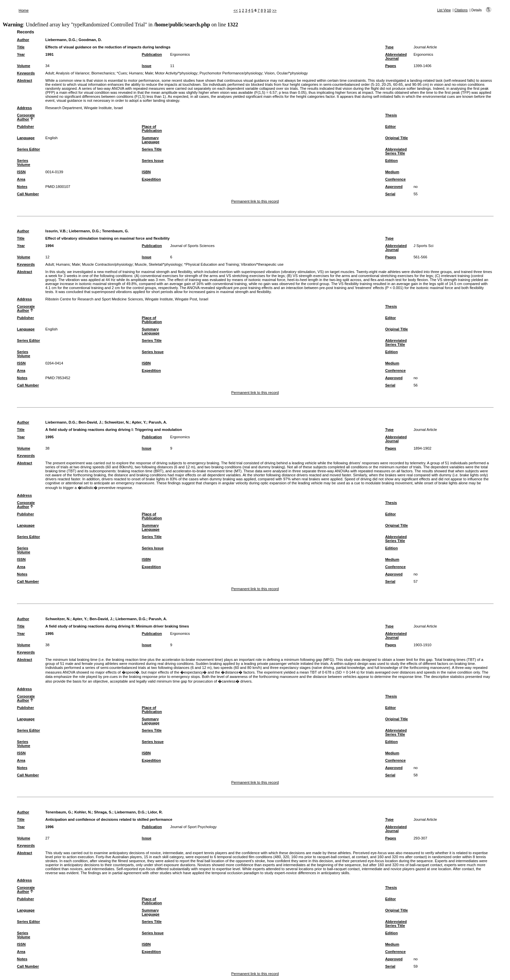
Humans (136, 73)
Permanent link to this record (255, 201)
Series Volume (24, 163)
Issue (147, 66)
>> (274, 10)
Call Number (28, 194)
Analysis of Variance (73, 73)
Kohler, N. (83, 812)
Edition (392, 161)
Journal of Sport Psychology (193, 827)
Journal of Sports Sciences (192, 246)
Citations (461, 10)
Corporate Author (26, 117)
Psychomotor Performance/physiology (231, 73)
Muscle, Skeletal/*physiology (159, 264)
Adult (50, 73)
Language (26, 138)
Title (21, 47)
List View (444, 10)
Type (389, 47)
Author (23, 40)
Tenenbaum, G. (115, 231)
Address (25, 108)
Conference (396, 179)
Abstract (25, 80)
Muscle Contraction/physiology (107, 264)
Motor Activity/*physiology (176, 73)
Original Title (397, 138)
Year (21, 54)
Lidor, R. (155, 812)
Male (149, 73)
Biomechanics (103, 73)
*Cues (122, 73)
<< (236, 10)
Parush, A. (158, 422)
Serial (390, 194)
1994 (50, 246)
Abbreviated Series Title (396, 151)
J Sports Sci (424, 246)
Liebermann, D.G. (61, 40)
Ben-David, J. (90, 422)
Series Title (152, 149)
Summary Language (151, 140)
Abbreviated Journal (396, 56)
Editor (391, 127)
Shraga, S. (103, 812)
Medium (392, 172)
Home (24, 10)
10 (269, 10)
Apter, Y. (139, 422)
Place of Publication (152, 129)
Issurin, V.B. (56, 231)
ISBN (146, 172)
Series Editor (29, 149)
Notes (22, 187)
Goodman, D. (90, 40)
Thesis (391, 115)
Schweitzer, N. (117, 422)
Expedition (151, 179)
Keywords (26, 73)
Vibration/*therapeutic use (262, 264)
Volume (24, 66)
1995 (50, 437)
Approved (394, 187)
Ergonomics (180, 54)
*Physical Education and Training (212, 264)
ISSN (21, 172)
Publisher (26, 127)
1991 (50, 54)
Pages (391, 66)
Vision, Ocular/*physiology (286, 73)
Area (21, 179)
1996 (50, 827)
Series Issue (153, 161)
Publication (152, 54)
